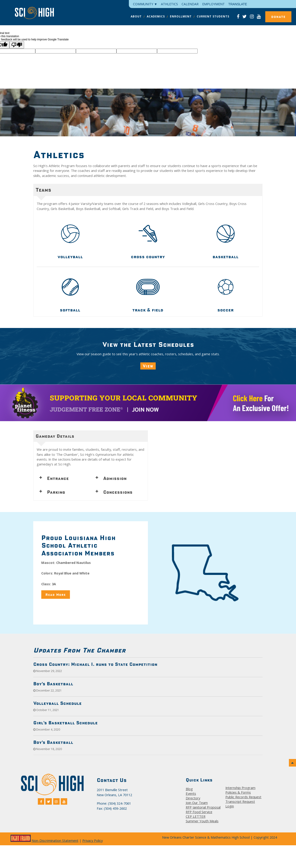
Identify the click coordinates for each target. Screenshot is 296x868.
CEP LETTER (196, 816)
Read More (56, 595)
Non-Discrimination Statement (55, 840)
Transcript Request (240, 801)
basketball (225, 257)
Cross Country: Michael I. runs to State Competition (95, 664)
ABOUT (136, 16)
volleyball (70, 257)
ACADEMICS (156, 16)
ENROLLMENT (181, 16)
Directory (193, 798)
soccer (225, 310)
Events (191, 793)
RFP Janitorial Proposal (203, 807)
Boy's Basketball (53, 684)
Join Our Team (197, 803)
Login (230, 806)
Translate (238, 4)
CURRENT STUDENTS (213, 16)
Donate (278, 17)
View (148, 366)
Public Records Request (243, 797)
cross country (148, 257)
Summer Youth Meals (202, 821)
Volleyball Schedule (57, 703)
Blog (189, 789)
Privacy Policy (93, 840)
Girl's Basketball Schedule (65, 723)
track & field (148, 310)
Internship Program (240, 788)
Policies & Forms (238, 792)
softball (70, 310)
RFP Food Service (199, 812)
